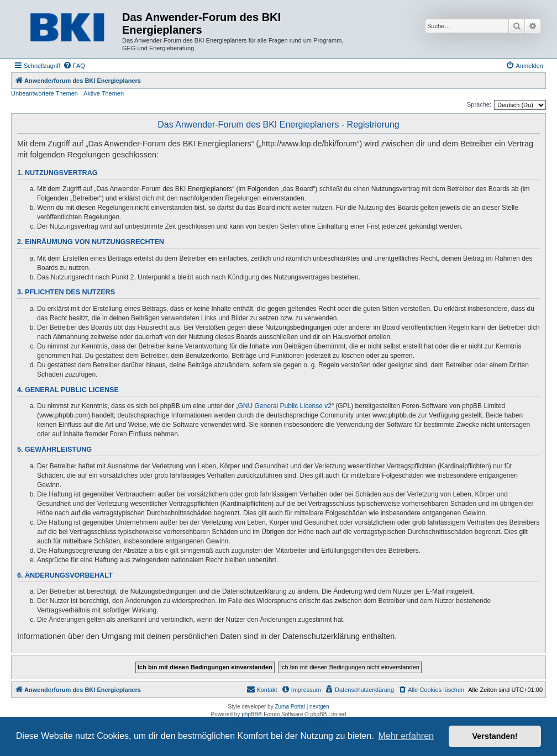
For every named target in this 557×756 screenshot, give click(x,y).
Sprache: (479, 104)
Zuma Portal (290, 707)
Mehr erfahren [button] (406, 736)
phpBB (250, 714)
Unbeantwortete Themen (44, 93)
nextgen (319, 707)
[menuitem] (74, 66)
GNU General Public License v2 (285, 406)
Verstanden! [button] (495, 736)
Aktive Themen (104, 93)
